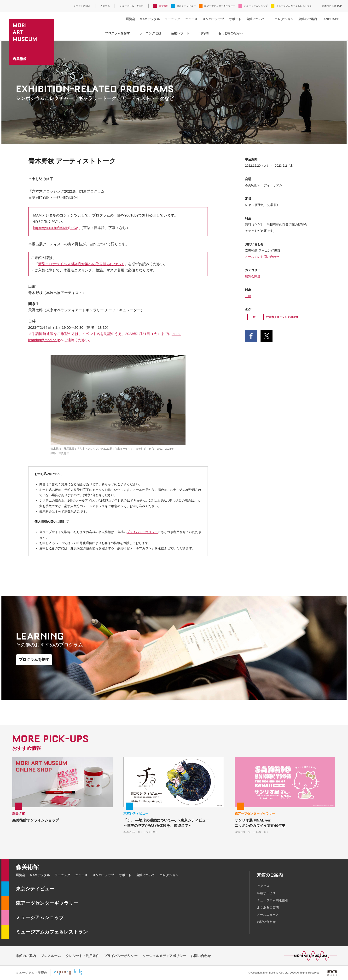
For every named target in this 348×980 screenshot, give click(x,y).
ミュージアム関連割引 (273, 900)
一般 (248, 296)
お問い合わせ (266, 922)
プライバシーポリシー (142, 532)
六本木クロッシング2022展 (282, 317)
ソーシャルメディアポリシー (164, 956)
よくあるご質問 (268, 907)
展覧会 (130, 19)
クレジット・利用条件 (82, 956)
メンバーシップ (213, 19)
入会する (105, 6)
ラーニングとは (150, 33)
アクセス (263, 886)
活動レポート (180, 33)
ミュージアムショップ (256, 6)
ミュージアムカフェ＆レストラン (294, 6)
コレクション (284, 19)
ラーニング (172, 19)
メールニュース (268, 915)
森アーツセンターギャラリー (220, 6)
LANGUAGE (331, 19)
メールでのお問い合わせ (262, 257)
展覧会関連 (253, 276)
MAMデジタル (150, 19)
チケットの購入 (82, 6)
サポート (235, 19)
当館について (255, 19)
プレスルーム (51, 956)
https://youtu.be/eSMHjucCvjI (56, 228)
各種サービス (266, 893)
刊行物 (204, 33)
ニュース (191, 19)
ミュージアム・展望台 (132, 6)
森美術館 (163, 6)
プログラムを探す (117, 33)
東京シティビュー (186, 6)
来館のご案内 (307, 19)
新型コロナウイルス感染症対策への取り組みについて (81, 264)
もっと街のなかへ (231, 33)
